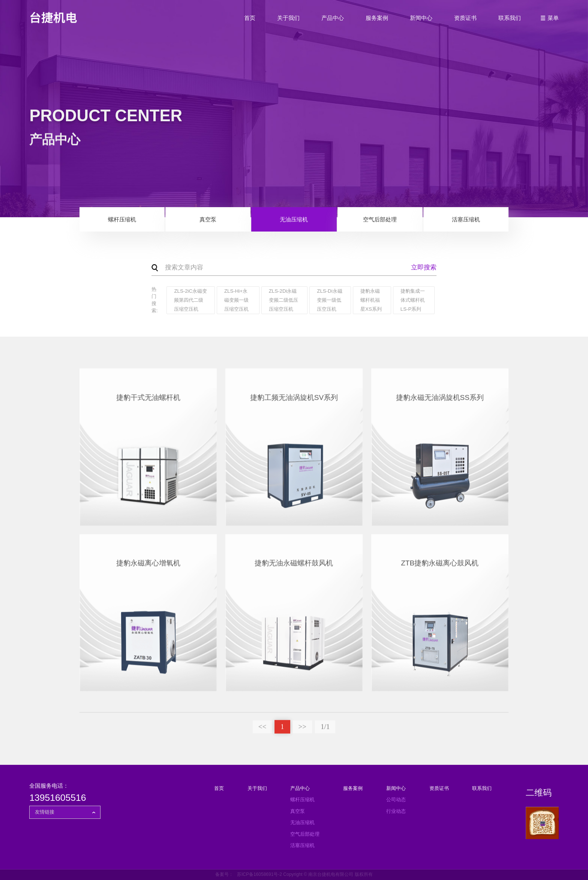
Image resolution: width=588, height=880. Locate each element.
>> (302, 730)
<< (262, 730)
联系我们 (510, 18)
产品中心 (333, 18)
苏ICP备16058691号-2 (259, 874)
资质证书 (465, 18)
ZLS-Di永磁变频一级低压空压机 (329, 300)
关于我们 (288, 18)
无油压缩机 (294, 220)
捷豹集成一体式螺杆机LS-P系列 (413, 300)
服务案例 (377, 18)
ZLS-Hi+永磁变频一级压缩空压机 (236, 300)
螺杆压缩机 (122, 220)
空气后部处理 (380, 220)
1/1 (325, 730)
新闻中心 (421, 18)
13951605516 (58, 798)
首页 (250, 18)
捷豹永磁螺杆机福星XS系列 (371, 300)
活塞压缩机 (466, 220)
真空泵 (208, 220)
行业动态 (396, 811)
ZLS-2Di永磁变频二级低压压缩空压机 (283, 300)
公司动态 (396, 800)
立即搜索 (424, 268)
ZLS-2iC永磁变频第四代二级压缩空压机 (190, 300)
